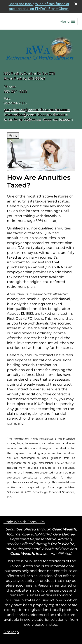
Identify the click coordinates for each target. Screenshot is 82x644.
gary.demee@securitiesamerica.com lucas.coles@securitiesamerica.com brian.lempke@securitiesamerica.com (38, 115)
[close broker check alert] (76, 4)
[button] (67, 21)
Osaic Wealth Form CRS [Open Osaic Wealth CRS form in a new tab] (24, 522)
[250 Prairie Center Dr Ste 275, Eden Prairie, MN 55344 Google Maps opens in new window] (29, 76)
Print (13, 135)
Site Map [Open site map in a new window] (11, 632)
